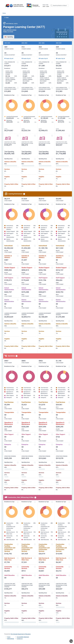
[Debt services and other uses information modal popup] (18, 558)
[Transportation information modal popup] (18, 412)
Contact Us (20, 639)
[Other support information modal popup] (18, 434)
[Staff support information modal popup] (18, 278)
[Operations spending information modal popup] (17, 356)
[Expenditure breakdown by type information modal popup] (18, 95)
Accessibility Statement (23, 637)
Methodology (11, 639)
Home (4, 13)
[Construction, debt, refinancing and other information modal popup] (18, 136)
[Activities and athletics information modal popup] (18, 256)
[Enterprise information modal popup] (18, 445)
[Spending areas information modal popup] (18, 462)
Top (71, 641)
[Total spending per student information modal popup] (18, 62)
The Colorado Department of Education (21, 634)
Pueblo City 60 (9, 59)
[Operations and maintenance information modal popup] (18, 423)
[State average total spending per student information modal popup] (18, 88)
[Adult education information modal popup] (18, 575)
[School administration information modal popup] (18, 288)
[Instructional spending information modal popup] (18, 246)
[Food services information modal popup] (18, 402)
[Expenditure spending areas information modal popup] (18, 159)
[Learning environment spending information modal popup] (24, 194)
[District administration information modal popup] (18, 300)
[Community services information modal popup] (18, 567)
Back (7, 18)
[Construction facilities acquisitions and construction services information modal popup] (18, 544)
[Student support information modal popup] (18, 268)
